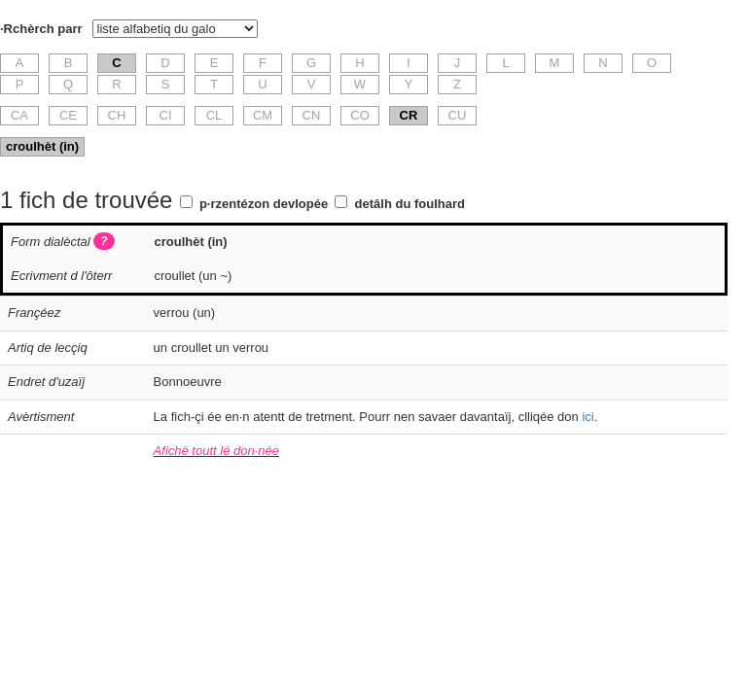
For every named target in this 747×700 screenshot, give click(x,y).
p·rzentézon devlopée (264, 204)
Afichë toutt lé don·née (216, 451)
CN (312, 115)
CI (166, 115)
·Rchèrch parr (41, 29)
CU (458, 115)
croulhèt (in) (42, 146)
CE (68, 115)
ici (587, 417)
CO (360, 115)
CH (117, 115)
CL (214, 115)
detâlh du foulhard (410, 204)
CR (409, 115)
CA (19, 115)
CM (263, 115)
